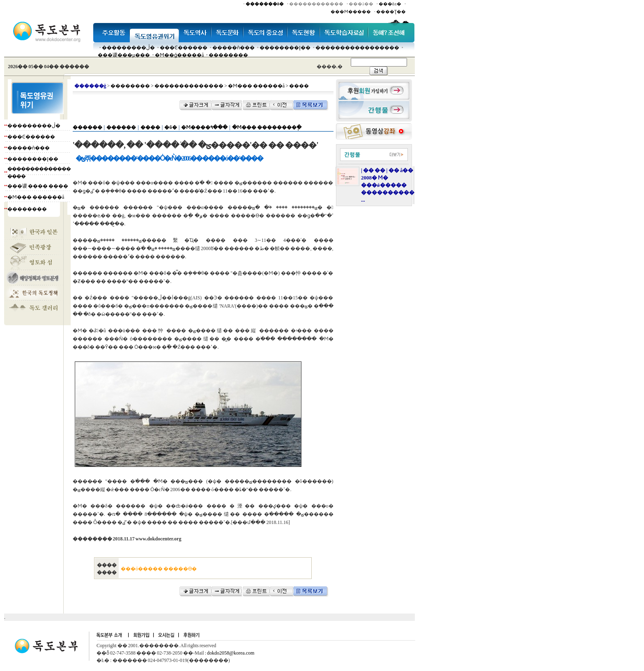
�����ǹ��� (233, 48)
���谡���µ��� (124, 55)
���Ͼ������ (184, 48)
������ (87, 127)
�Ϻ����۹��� (204, 127)
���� (150, 127)
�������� (228, 55)
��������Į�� (285, 48)
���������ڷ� (128, 48)
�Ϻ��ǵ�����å (179, 55)
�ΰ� (170, 127)
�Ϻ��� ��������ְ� (267, 127)
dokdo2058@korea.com (231, 653)
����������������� (357, 48)
